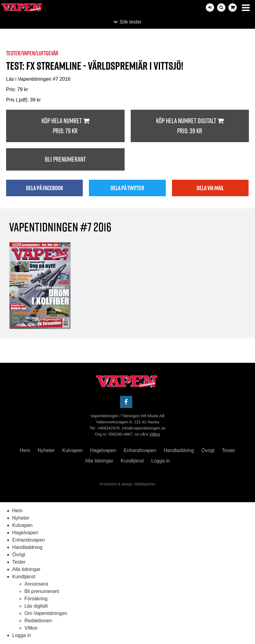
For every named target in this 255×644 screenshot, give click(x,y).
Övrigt (208, 450)
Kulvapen (73, 450)
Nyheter (46, 450)
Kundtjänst (132, 461)
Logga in (160, 461)
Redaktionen (38, 621)
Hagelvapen (103, 450)
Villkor (155, 434)
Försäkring (36, 599)
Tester (228, 450)
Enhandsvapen (140, 450)
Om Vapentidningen (46, 613)
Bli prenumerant (65, 159)
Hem (25, 450)
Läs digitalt (36, 606)
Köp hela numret (65, 126)
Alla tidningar (99, 461)
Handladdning (179, 450)
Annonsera (36, 584)
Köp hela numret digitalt (190, 126)
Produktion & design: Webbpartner (128, 484)
